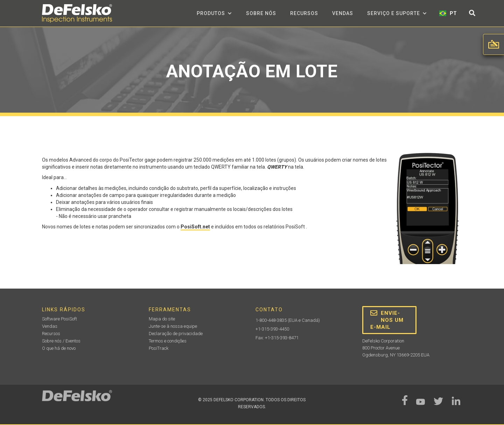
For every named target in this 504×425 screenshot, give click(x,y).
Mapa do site (162, 319)
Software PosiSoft (59, 319)
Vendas (343, 13)
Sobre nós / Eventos (61, 341)
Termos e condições (168, 341)
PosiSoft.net (195, 227)
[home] (77, 13)
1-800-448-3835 (271, 320)
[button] (214, 13)
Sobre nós (261, 13)
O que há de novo (59, 348)
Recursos (304, 13)
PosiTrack (159, 348)
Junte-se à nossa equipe (173, 326)
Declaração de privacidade (176, 334)
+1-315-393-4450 (272, 329)
